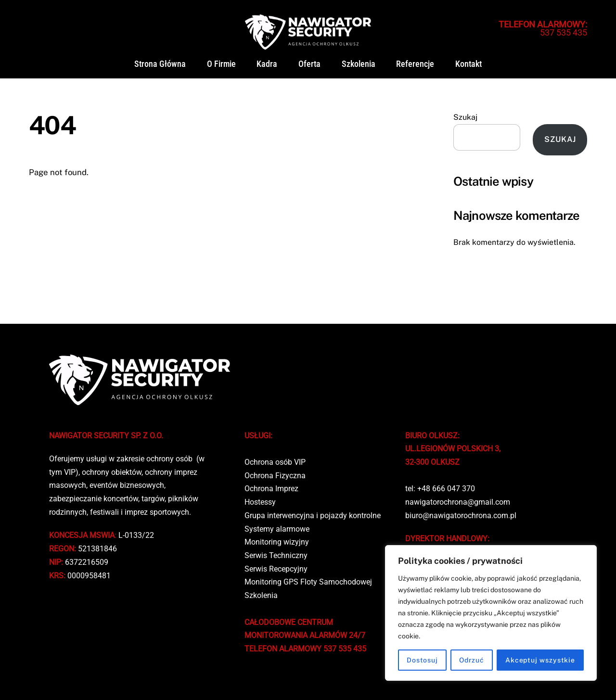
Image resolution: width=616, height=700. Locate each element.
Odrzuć (472, 660)
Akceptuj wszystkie (540, 660)
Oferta (309, 64)
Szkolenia (359, 64)
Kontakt (468, 64)
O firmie (221, 64)
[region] (491, 613)
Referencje (415, 64)
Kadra (267, 64)
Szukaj (465, 117)
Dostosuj (422, 660)
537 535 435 (543, 28)
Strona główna (160, 64)
